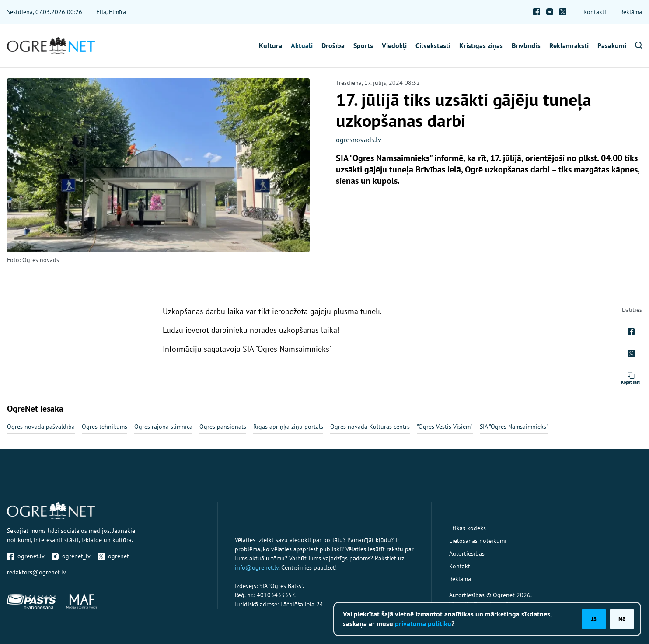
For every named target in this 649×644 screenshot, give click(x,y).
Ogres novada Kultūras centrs (370, 427)
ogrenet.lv (26, 556)
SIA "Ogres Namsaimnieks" (514, 427)
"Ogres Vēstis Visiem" (445, 427)
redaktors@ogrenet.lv (37, 572)
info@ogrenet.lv (257, 567)
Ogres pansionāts (223, 427)
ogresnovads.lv (359, 140)
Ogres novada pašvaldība (41, 427)
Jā (594, 619)
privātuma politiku (423, 623)
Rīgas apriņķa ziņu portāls (288, 427)
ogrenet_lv (71, 556)
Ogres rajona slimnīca (163, 427)
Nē (622, 619)
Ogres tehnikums (105, 427)
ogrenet (113, 556)
